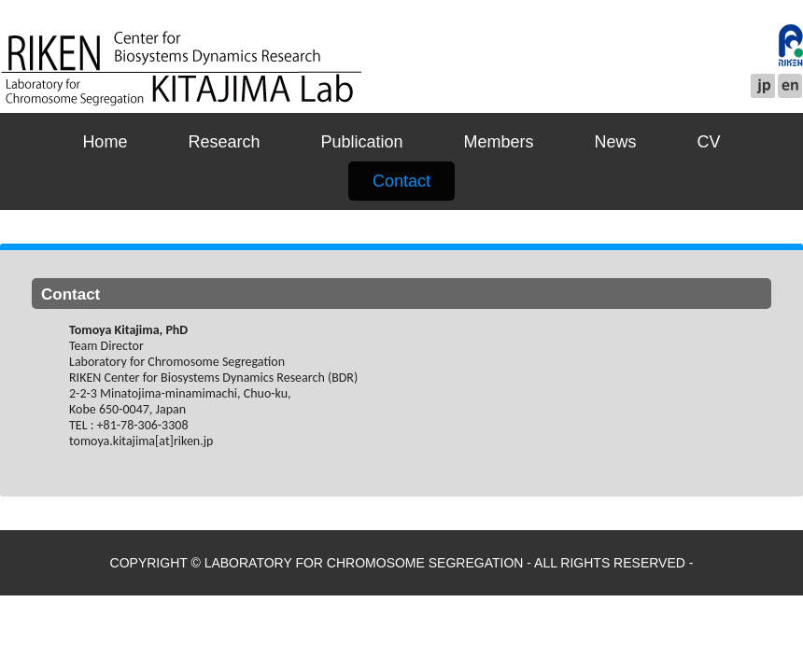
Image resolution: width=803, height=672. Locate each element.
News (616, 142)
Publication (361, 142)
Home (105, 142)
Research (224, 142)
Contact (401, 181)
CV (709, 142)
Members (499, 142)
